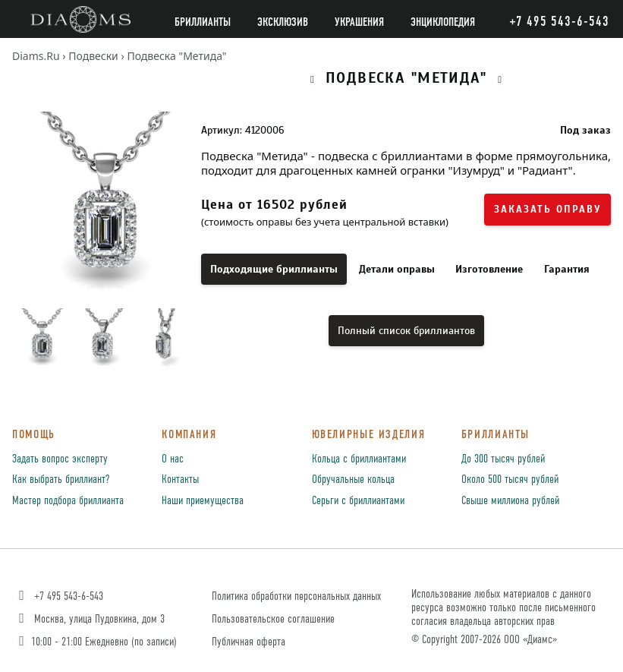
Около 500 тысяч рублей (510, 480)
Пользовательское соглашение (273, 619)
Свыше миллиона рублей (510, 501)
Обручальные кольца (353, 480)
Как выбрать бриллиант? (61, 480)
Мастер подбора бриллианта (68, 501)
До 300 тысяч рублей (503, 459)
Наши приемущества (203, 501)
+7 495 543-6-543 (60, 596)
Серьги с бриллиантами (358, 501)
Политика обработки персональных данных (296, 596)
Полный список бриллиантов (406, 331)
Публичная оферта (249, 642)
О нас (173, 459)
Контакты (180, 480)
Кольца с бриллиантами (359, 459)
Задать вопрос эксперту (60, 459)
